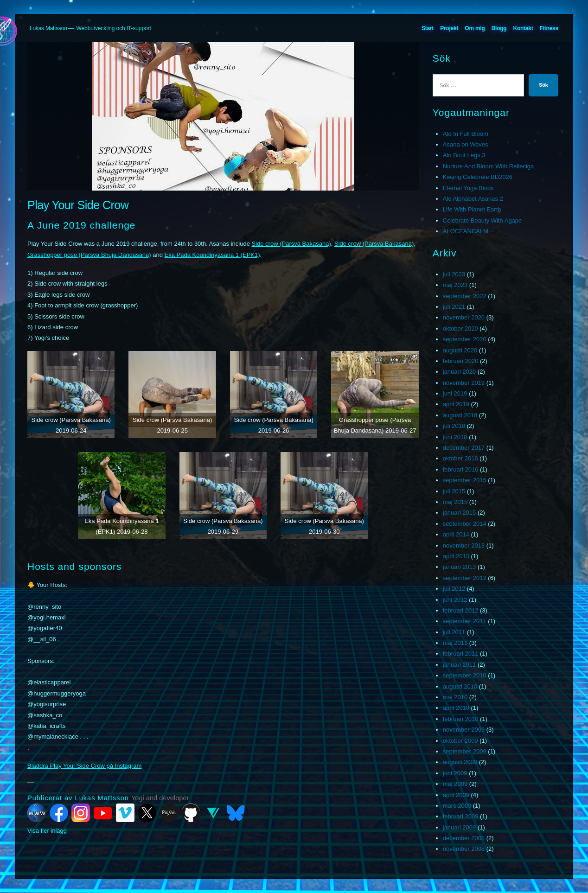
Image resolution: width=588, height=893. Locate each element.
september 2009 (465, 751)
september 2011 (465, 621)
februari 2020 (461, 361)
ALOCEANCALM (466, 231)
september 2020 (465, 339)
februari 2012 (461, 610)
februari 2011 (461, 654)
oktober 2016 (460, 458)
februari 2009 (461, 816)
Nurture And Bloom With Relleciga (489, 166)
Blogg (499, 28)
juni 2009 (455, 773)
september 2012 (465, 578)
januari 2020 (460, 372)
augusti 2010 (460, 686)
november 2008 (464, 849)
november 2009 (464, 730)
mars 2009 (457, 806)
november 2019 (464, 383)
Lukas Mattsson (48, 28)
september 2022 (465, 296)
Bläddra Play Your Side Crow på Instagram (84, 766)
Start (428, 28)
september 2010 (465, 675)
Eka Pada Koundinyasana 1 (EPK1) (212, 255)
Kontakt (523, 28)
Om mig (475, 28)
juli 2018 (454, 426)
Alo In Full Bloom (466, 134)
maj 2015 (455, 502)
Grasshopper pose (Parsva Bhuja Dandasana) (89, 255)
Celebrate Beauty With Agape (483, 220)
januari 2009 (460, 827)
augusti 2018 (460, 415)
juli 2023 (454, 274)
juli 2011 (454, 632)
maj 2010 (455, 697)
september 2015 (465, 480)
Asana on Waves (466, 144)
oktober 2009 (460, 741)
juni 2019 (455, 393)
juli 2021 (454, 307)
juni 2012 (455, 600)
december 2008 (464, 838)
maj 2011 (455, 643)
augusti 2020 (460, 350)
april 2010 (456, 708)
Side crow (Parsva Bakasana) (291, 244)
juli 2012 (454, 589)
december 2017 (464, 448)
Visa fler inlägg (47, 831)
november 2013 (464, 545)
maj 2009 (455, 784)
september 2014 (465, 524)
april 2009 (456, 795)
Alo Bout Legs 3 (464, 155)
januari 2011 (460, 665)
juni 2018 (455, 437)
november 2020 (464, 317)
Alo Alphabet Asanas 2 (473, 199)
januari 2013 (460, 567)
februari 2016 (461, 469)
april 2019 (456, 404)
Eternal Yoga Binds (468, 188)
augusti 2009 (460, 762)
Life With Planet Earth (472, 209)
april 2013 (456, 556)
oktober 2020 (460, 328)
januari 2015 (460, 513)
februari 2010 (461, 719)
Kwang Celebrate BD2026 (478, 177)
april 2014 (456, 534)
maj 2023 (455, 285)
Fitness (549, 28)
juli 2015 (454, 491)
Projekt (449, 28)
